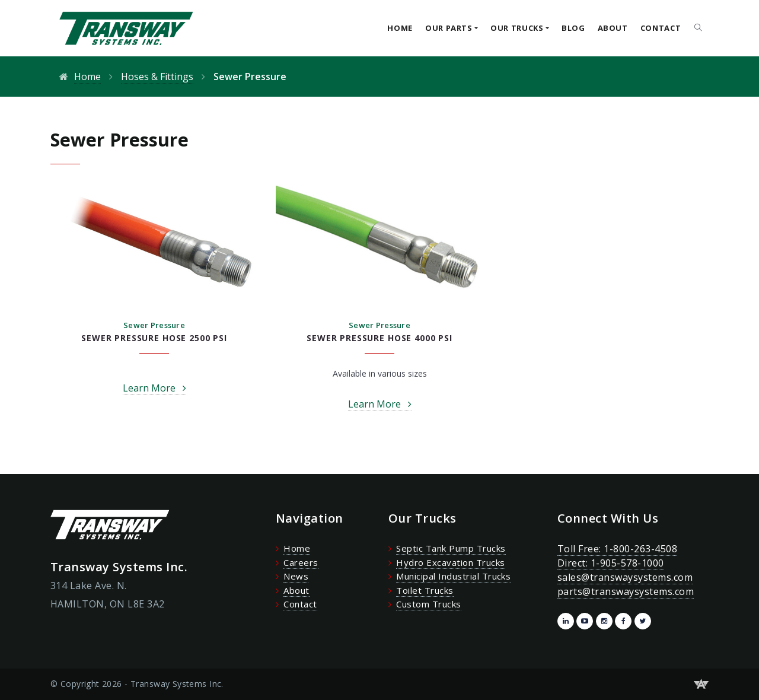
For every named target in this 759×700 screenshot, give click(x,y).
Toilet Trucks (425, 590)
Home (400, 28)
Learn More (149, 388)
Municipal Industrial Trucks (453, 576)
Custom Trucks (428, 604)
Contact (661, 28)
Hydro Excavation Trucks (450, 562)
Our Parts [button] (449, 28)
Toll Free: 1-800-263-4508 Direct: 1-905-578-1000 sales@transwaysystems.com (625, 563)
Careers (301, 562)
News (296, 576)
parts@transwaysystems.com (626, 591)
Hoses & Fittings (157, 77)
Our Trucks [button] (517, 28)
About (613, 28)
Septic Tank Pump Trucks (451, 548)
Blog (573, 28)
